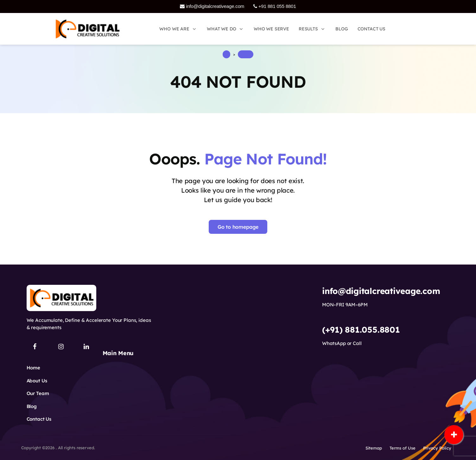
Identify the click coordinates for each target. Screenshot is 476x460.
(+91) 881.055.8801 (361, 330)
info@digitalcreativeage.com (212, 6)
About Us (37, 381)
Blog (32, 406)
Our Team (38, 393)
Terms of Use (403, 448)
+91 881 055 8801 (275, 6)
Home (33, 368)
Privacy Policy (437, 448)
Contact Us (39, 419)
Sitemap (374, 448)
